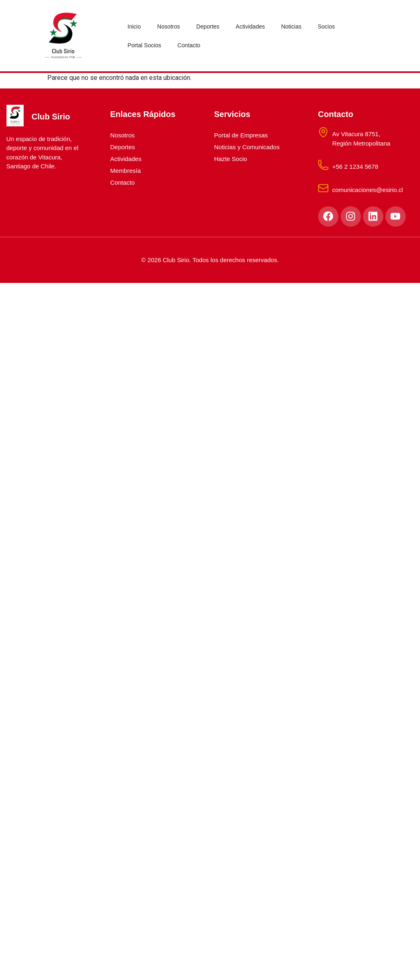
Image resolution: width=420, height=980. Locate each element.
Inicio (134, 26)
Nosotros (169, 26)
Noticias (291, 26)
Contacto (189, 45)
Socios (326, 26)
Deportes (208, 26)
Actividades (251, 26)
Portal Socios (144, 45)
